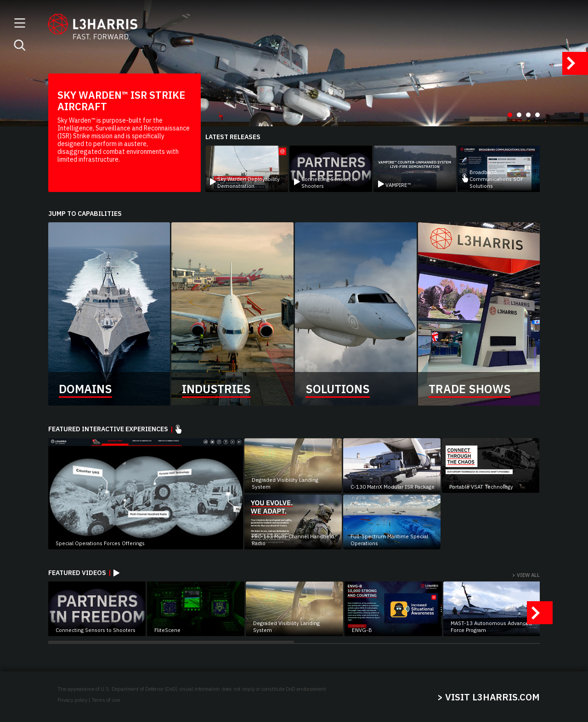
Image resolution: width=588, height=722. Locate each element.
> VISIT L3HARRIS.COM (489, 697)
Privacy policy (72, 700)
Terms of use (106, 700)
